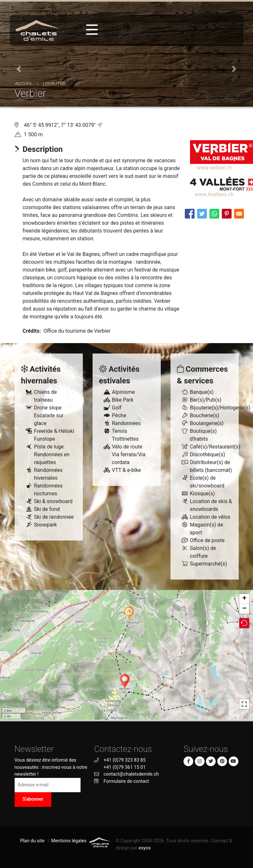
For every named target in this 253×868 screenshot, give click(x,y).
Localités (54, 83)
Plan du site (32, 841)
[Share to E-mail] (239, 214)
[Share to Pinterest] (227, 214)
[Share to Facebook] (190, 214)
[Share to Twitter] (202, 214)
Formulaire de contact (126, 781)
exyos (145, 848)
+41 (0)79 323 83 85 (125, 760)
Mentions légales (69, 841)
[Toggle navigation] (92, 30)
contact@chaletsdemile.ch (131, 774)
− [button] (244, 609)
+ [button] (244, 599)
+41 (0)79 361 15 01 (125, 767)
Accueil (24, 83)
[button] (19, 69)
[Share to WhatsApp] (214, 214)
